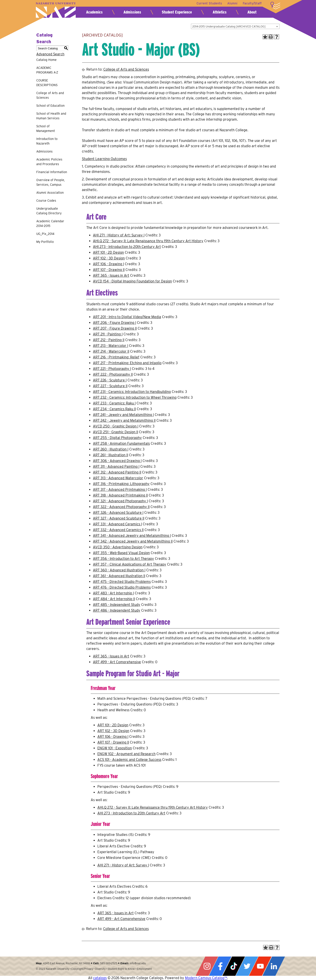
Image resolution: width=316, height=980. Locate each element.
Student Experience (177, 12)
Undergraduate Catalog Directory (49, 211)
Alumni (232, 3)
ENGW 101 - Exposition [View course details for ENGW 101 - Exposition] (115, 748)
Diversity (100, 969)
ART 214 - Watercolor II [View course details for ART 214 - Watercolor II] (111, 351)
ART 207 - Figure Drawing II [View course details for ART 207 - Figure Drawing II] (115, 328)
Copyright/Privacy (82, 969)
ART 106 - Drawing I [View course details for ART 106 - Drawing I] (108, 264)
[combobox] (235, 26)
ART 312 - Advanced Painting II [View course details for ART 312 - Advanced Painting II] (117, 472)
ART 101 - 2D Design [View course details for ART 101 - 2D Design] (108, 252)
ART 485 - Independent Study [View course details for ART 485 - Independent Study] (117, 605)
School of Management (46, 129)
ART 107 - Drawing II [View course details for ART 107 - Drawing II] (109, 270)
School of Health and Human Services (51, 116)
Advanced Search (50, 54)
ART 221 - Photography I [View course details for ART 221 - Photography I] (112, 369)
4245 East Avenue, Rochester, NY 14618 (66, 963)
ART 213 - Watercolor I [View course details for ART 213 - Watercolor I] (111, 346)
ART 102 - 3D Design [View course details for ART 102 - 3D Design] (109, 258)
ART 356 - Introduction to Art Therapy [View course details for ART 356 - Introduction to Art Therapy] (123, 559)
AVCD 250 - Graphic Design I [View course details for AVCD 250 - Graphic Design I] (116, 426)
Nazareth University (56, 10)
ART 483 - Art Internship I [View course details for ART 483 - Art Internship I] (113, 593)
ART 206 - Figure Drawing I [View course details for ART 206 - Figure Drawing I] (115, 323)
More (275, 6)
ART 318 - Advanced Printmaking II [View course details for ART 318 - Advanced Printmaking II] (120, 495)
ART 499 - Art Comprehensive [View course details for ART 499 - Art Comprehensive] (117, 662)
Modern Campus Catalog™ (206, 978)
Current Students (209, 3)
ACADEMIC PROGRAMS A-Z (47, 70)
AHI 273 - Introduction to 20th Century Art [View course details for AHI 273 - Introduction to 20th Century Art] (127, 247)
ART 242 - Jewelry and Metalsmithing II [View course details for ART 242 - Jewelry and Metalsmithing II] (124, 420)
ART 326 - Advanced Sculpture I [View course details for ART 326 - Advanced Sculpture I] (118, 513)
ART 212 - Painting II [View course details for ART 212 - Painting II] (109, 340)
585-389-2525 (109, 963)
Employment (144, 969)
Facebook (220, 966)
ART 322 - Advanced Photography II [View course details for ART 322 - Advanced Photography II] (121, 507)
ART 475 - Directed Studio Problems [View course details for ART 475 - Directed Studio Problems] (122, 582)
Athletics (220, 12)
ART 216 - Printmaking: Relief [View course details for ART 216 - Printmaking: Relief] (116, 357)
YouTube (260, 966)
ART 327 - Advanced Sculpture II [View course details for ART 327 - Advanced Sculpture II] (119, 518)
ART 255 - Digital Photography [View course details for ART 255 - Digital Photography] (117, 438)
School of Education (50, 106)
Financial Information (52, 172)
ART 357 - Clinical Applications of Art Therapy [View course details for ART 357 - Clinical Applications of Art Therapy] (130, 564)
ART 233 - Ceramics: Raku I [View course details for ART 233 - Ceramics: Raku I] (114, 403)
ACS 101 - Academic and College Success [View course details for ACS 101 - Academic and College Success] (129, 760)
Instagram (207, 966)
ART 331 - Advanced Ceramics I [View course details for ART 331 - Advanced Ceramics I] (117, 524)
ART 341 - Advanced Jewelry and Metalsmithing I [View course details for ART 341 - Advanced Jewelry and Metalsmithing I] (132, 536)
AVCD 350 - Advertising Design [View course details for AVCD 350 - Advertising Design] (118, 547)
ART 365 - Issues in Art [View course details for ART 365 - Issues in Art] (111, 275)
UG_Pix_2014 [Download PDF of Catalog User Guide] (45, 234)
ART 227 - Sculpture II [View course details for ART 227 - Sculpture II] (110, 386)
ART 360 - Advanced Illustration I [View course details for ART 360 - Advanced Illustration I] (119, 570)
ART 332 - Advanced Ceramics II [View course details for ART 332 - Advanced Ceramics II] (118, 530)
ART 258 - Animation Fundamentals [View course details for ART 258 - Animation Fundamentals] (121, 444)
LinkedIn (274, 966)
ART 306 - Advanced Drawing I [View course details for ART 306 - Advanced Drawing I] (117, 461)
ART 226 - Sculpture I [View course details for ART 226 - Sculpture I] (110, 380)
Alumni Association (50, 193)
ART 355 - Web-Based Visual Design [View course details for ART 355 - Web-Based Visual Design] (121, 553)
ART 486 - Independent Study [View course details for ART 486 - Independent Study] (117, 610)
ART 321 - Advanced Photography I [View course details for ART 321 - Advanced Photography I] (120, 501)
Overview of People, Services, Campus (51, 182)
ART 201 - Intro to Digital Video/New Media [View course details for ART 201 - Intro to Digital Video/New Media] (127, 317)
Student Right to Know (121, 969)
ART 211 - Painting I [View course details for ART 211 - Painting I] (108, 334)
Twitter (247, 966)
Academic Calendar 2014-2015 (50, 223)
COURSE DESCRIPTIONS (47, 83)
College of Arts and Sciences (50, 95)
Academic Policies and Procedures (49, 162)
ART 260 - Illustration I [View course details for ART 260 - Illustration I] (111, 449)
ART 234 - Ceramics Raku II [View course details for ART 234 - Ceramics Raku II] (114, 409)
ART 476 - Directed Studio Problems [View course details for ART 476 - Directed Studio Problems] (122, 587)
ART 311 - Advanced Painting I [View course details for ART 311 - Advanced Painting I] (116, 467)
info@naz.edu (138, 963)
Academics (94, 12)
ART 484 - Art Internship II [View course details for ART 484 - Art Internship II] (114, 599)
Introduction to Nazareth (47, 141)
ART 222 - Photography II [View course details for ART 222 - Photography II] (113, 374)
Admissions (132, 12)
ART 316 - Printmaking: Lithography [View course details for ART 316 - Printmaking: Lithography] (121, 484)
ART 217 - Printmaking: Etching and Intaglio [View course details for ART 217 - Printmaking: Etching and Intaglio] (127, 363)
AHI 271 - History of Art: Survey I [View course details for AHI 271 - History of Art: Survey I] (119, 235)
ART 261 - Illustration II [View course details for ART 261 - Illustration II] (111, 455)
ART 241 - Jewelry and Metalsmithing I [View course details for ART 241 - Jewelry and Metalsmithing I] (123, 415)
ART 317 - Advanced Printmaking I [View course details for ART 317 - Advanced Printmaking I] (120, 490)
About (252, 12)
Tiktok (234, 966)
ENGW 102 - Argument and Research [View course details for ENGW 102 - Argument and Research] (126, 754)
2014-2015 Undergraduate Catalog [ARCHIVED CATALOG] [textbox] (229, 26)
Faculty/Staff (252, 3)
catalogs (100, 978)
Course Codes (46, 201)
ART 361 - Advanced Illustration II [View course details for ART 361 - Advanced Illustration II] (119, 576)
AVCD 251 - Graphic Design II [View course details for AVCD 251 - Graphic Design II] (116, 432)
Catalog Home (46, 60)
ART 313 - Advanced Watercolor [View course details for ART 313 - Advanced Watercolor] (118, 478)
